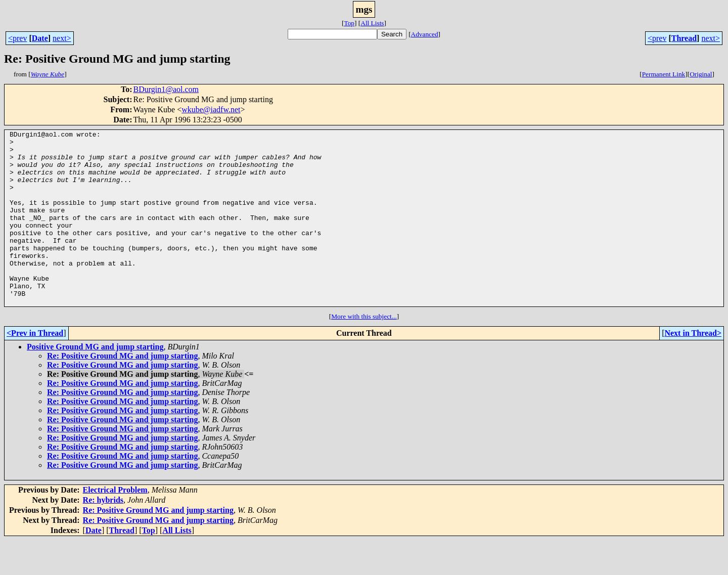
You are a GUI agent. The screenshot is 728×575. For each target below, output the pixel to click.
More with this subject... (364, 351)
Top (349, 23)
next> (62, 38)
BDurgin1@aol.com (166, 89)
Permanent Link (664, 74)
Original (701, 74)
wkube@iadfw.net (211, 109)
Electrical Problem (115, 525)
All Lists (372, 23)
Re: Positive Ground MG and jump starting (122, 391)
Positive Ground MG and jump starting (95, 382)
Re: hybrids (103, 535)
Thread (684, 38)
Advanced (425, 34)
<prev (17, 38)
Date (40, 38)
